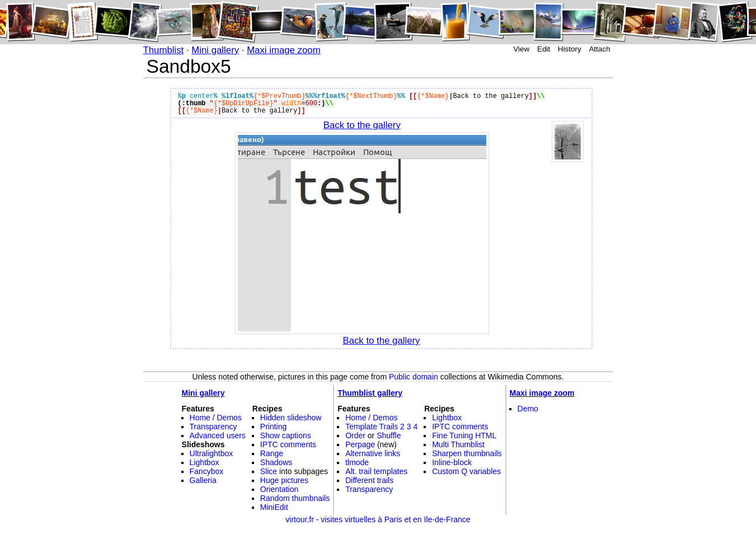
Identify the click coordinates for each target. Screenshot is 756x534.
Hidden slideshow (291, 418)
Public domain (414, 377)
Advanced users (218, 435)
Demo (528, 409)
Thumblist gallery (370, 393)
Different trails (369, 480)
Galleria (203, 480)
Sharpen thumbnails (467, 453)
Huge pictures (284, 480)
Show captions (286, 435)
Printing (273, 427)
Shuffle (389, 435)
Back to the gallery (362, 125)
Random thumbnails (295, 498)
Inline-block (452, 462)
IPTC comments (288, 444)
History (570, 49)
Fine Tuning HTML (464, 435)
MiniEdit (274, 507)
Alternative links (373, 453)
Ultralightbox (212, 453)
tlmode (357, 462)
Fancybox (207, 471)
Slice (269, 471)
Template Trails (372, 427)
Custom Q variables (466, 471)
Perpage (360, 444)
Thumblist (164, 50)
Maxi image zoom (284, 50)
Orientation (279, 489)
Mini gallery (215, 50)
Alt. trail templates (376, 471)
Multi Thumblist (458, 444)
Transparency (213, 427)
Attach (599, 49)
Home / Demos (216, 418)
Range (272, 453)
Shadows (276, 462)
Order (355, 435)
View (521, 49)
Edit (544, 49)
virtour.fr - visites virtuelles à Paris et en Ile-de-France (378, 519)
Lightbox (205, 462)
